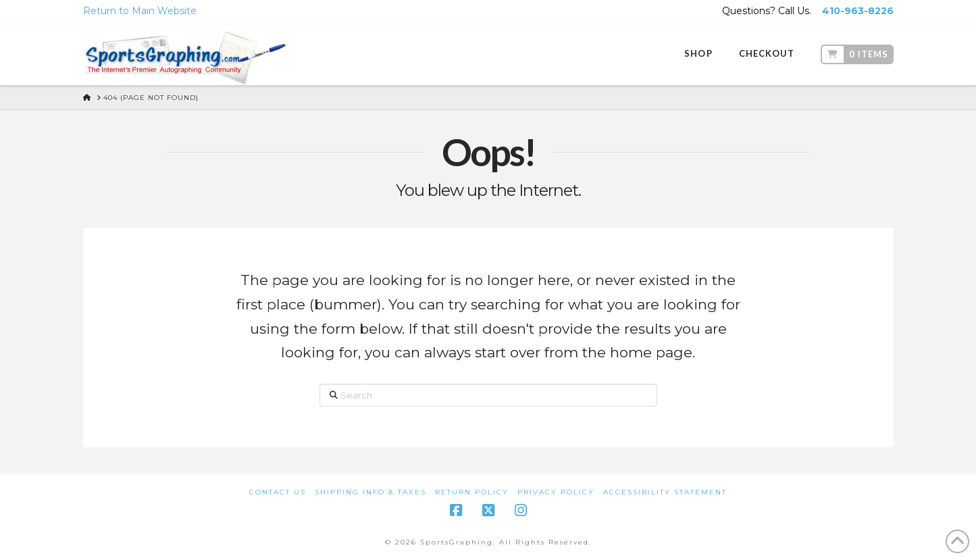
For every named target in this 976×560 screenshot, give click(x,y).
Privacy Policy (556, 492)
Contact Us (278, 492)
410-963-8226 (858, 11)
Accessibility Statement (665, 492)
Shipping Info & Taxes (370, 492)
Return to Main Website (140, 11)
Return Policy (472, 492)
